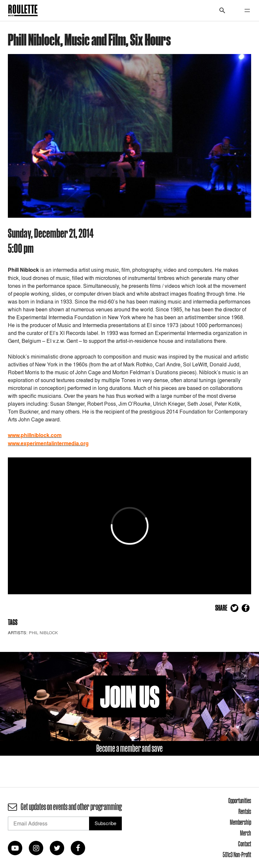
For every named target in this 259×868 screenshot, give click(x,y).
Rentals (245, 811)
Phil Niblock (43, 633)
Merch (246, 833)
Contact (245, 844)
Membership (240, 822)
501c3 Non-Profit (237, 855)
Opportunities (240, 801)
